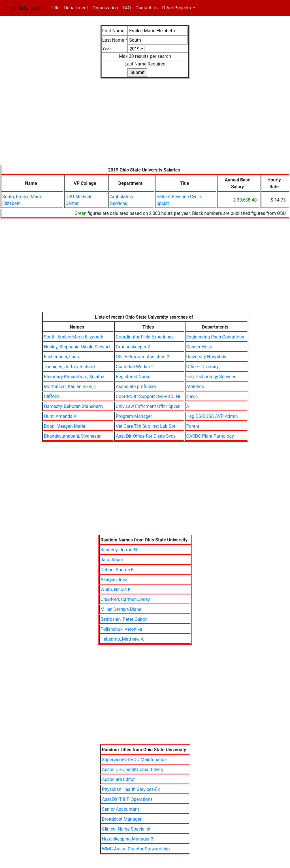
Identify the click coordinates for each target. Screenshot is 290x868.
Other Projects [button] (177, 8)
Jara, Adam (112, 560)
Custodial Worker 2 (135, 367)
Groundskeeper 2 (133, 347)
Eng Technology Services (211, 377)
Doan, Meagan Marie (65, 426)
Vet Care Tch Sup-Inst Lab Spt (146, 426)
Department (76, 8)
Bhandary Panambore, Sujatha (74, 377)
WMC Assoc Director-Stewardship (136, 849)
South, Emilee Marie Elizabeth (74, 337)
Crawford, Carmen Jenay (125, 599)
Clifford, (52, 396)
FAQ (127, 8)
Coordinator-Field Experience (145, 337)
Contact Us (147, 8)
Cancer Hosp (199, 347)
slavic (192, 396)
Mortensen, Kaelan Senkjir (70, 387)
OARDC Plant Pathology (210, 436)
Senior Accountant (121, 809)
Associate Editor (118, 779)
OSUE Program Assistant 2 (143, 357)
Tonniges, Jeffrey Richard (69, 367)
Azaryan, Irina (114, 580)
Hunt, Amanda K (60, 416)
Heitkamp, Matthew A (122, 639)
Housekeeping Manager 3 (128, 839)
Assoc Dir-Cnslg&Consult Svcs (132, 769)
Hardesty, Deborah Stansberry (74, 406)
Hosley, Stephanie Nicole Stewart (77, 347)
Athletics (195, 387)
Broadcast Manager (122, 819)
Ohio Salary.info (24, 8)
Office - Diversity (203, 367)
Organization (105, 8)
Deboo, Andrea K (117, 570)
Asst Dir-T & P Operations (127, 799)
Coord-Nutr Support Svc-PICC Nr (148, 396)
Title (56, 8)
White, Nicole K (116, 589)
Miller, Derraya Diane (121, 609)
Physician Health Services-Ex (131, 789)
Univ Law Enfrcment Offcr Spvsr (148, 406)
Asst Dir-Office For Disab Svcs (146, 436)
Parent (193, 426)
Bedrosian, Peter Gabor (124, 619)
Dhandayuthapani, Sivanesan (73, 436)
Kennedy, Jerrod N (119, 550)
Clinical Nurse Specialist (126, 829)
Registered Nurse (133, 377)
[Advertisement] (145, 125)
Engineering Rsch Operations (215, 337)
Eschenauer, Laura (62, 357)
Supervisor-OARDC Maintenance (134, 760)
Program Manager (134, 416)
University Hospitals (206, 357)
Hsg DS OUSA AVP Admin (212, 416)
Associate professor (136, 387)
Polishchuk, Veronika (121, 629)
